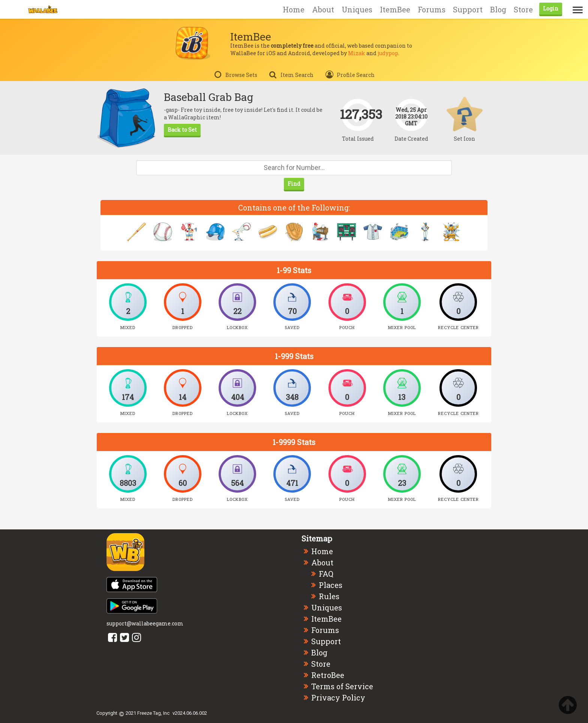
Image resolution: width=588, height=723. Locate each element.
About (323, 9)
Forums (432, 9)
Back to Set (182, 130)
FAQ (326, 574)
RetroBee (328, 675)
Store (523, 9)
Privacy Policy (338, 697)
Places (331, 585)
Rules (329, 596)
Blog (498, 9)
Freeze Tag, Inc (153, 713)
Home (294, 9)
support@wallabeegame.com (145, 623)
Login (551, 8)
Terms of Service (342, 686)
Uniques (357, 9)
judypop (388, 53)
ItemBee (395, 9)
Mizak (357, 53)
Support (468, 9)
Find (294, 184)
